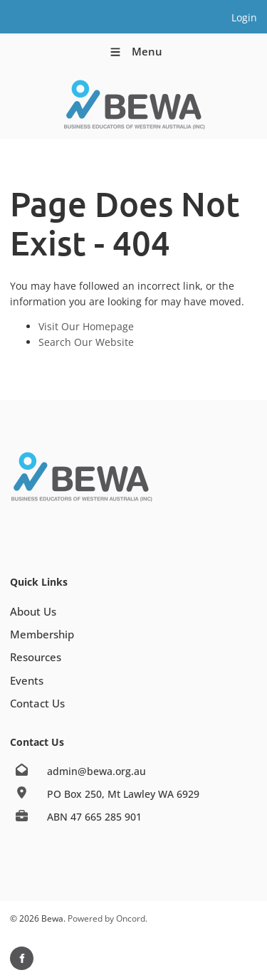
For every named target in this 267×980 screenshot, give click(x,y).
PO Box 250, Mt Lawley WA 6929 (123, 794)
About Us (33, 611)
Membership (42, 634)
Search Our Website (86, 342)
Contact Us (37, 703)
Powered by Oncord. (108, 918)
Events (27, 680)
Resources (36, 657)
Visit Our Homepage (86, 326)
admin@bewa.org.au (96, 771)
